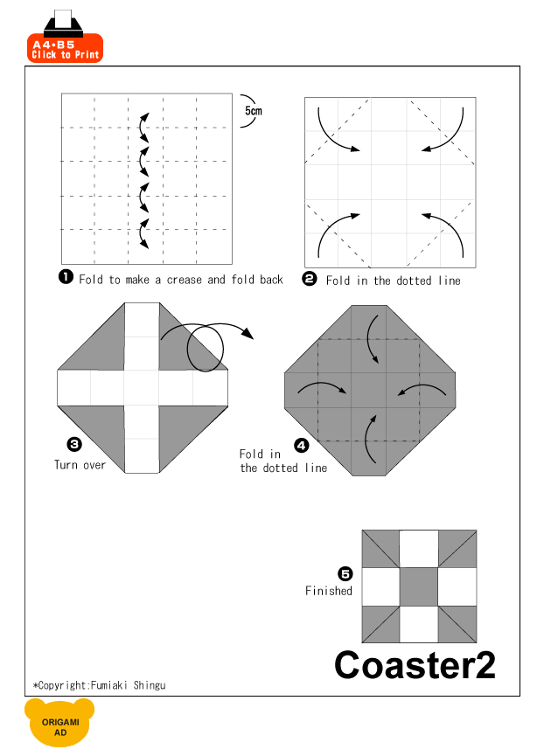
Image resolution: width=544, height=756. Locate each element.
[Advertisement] (313, 37)
